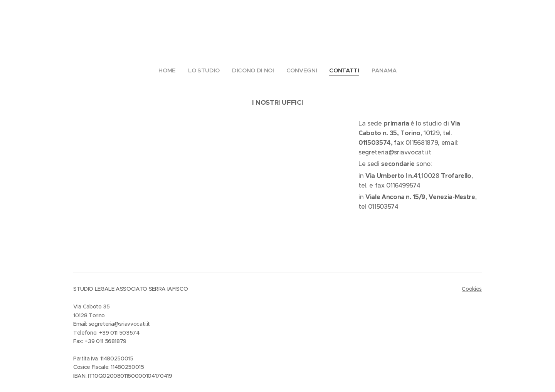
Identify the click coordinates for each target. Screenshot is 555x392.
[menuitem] (168, 70)
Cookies (472, 289)
